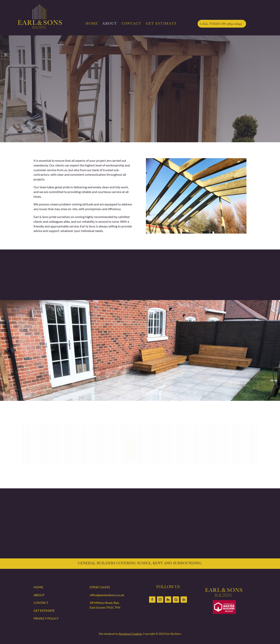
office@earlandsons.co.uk (107, 595)
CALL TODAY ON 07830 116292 (221, 24)
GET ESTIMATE (161, 23)
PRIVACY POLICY (46, 618)
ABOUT (110, 23)
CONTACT (131, 23)
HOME (92, 23)
